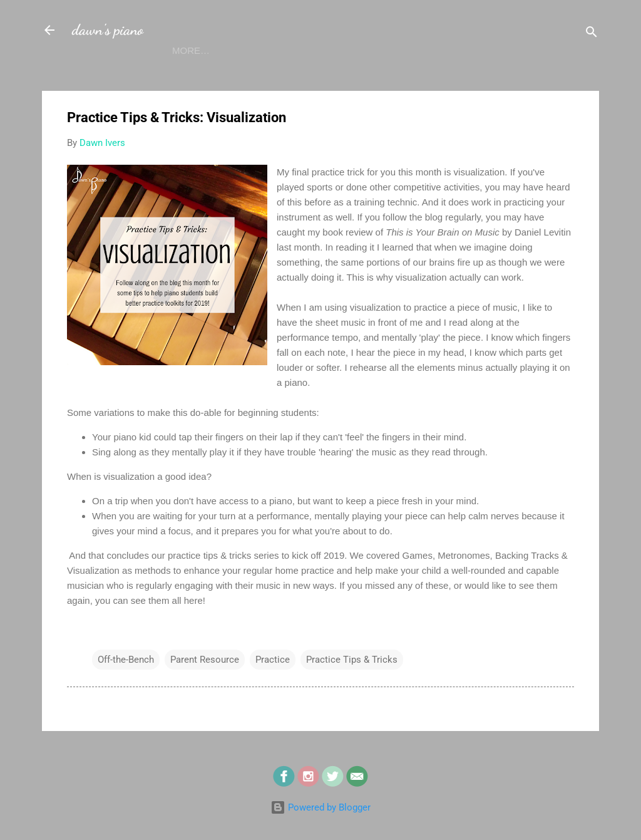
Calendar (262, 75)
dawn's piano (108, 30)
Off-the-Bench (126, 684)
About (149, 75)
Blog (201, 75)
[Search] (592, 34)
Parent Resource (205, 684)
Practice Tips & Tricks (352, 684)
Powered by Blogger (320, 807)
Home (96, 75)
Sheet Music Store (426, 75)
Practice (273, 684)
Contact (332, 75)
